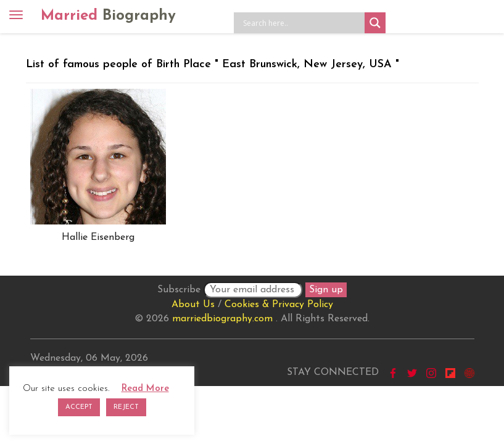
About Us (193, 305)
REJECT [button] (126, 407)
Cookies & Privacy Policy (279, 305)
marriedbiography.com (222, 319)
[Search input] (302, 23)
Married (108, 16)
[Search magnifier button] (375, 23)
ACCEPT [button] (79, 407)
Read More (145, 389)
